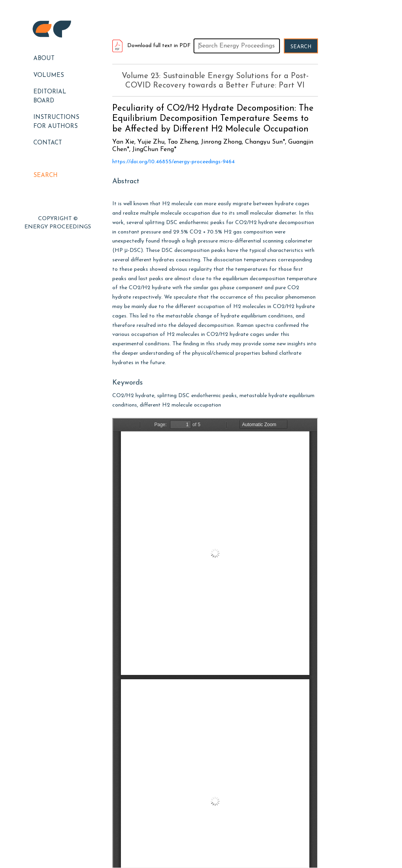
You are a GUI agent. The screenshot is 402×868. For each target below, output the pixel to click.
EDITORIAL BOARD (50, 97)
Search (46, 176)
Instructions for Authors (56, 122)
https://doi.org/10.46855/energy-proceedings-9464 (174, 162)
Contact (48, 143)
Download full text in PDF (152, 46)
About (44, 59)
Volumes (49, 76)
